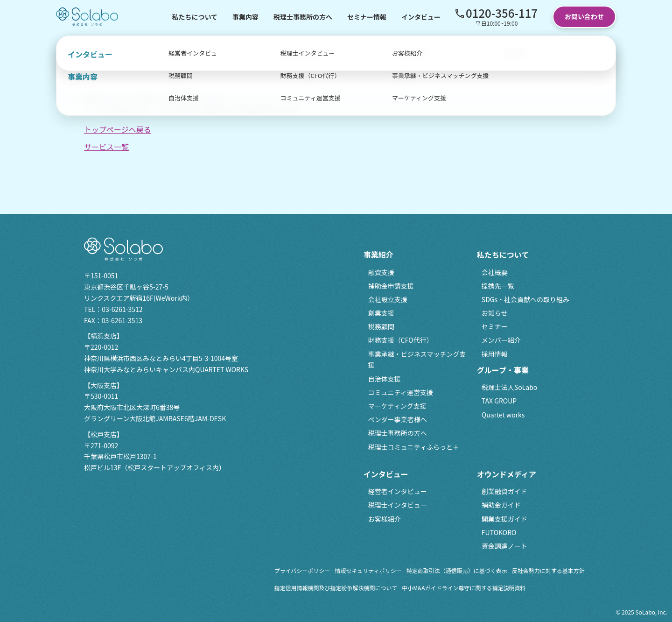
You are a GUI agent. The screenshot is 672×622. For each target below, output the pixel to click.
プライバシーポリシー (302, 570)
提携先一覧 (498, 286)
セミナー (495, 326)
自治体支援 (385, 379)
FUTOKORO (499, 532)
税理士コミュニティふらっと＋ (414, 447)
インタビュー (421, 17)
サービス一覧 (106, 147)
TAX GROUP (499, 401)
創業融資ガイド (504, 491)
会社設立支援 (388, 299)
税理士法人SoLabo (509, 387)
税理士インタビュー (398, 505)
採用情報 (495, 354)
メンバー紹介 (501, 340)
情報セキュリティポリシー (368, 570)
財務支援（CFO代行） (401, 340)
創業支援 (381, 313)
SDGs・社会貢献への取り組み (525, 299)
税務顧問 (381, 326)
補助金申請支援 (391, 286)
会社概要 (495, 272)
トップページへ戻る (118, 129)
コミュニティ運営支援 (401, 392)
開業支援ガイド (504, 519)
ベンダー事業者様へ (398, 419)
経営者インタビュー (398, 491)
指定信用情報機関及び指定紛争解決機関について (336, 588)
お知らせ (495, 313)
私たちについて (195, 17)
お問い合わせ (584, 16)
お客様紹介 (385, 519)
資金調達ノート (504, 546)
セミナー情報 (367, 17)
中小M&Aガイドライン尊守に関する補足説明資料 (464, 588)
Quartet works (503, 415)
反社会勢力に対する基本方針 (548, 570)
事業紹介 (378, 254)
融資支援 (381, 272)
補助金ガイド (501, 505)
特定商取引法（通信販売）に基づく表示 (457, 570)
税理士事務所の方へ (303, 17)
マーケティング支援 (397, 406)
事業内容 (245, 17)
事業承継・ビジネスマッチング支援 (417, 360)
